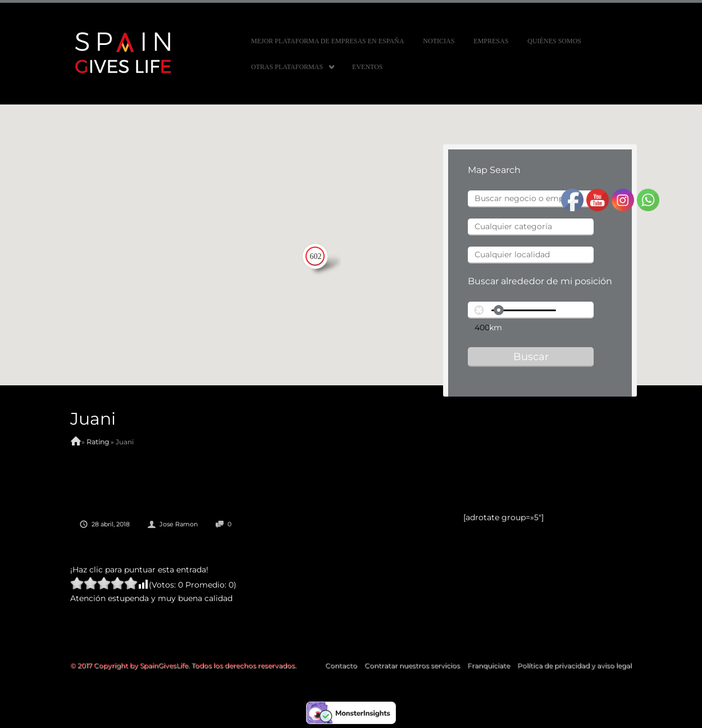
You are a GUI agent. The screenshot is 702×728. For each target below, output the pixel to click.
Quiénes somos (554, 41)
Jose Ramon (179, 524)
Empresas (491, 41)
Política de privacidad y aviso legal (575, 665)
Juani (93, 419)
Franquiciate (489, 665)
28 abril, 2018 (111, 524)
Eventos (367, 67)
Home (76, 442)
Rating (98, 442)
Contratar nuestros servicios (412, 665)
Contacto (341, 665)
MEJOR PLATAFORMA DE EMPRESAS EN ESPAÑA (327, 41)
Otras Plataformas (287, 67)
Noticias (439, 41)
